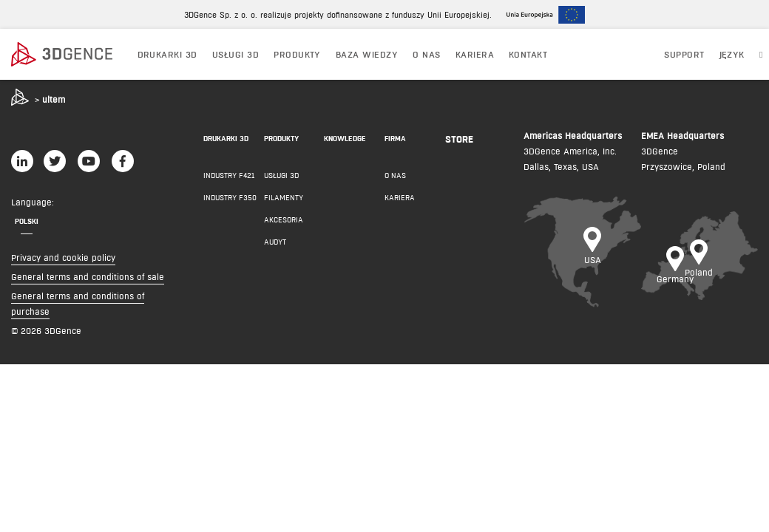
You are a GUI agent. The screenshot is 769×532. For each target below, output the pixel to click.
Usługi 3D (281, 175)
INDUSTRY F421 (229, 175)
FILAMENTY (284, 198)
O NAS (426, 54)
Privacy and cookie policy (63, 258)
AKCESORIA (284, 220)
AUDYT (275, 242)
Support (684, 54)
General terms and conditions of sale (88, 277)
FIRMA (395, 139)
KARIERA (400, 198)
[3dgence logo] (67, 55)
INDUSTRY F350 (230, 198)
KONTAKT (528, 54)
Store (459, 139)
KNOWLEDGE (345, 139)
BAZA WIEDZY (367, 54)
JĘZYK (732, 54)
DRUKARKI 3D (167, 54)
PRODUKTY (297, 54)
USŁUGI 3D (236, 54)
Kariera (475, 54)
